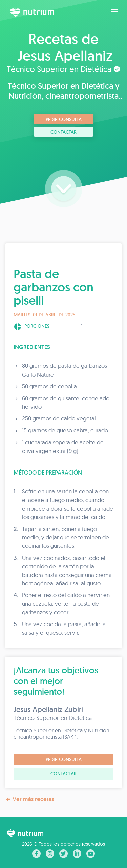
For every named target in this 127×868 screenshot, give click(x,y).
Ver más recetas (29, 799)
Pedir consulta (64, 119)
